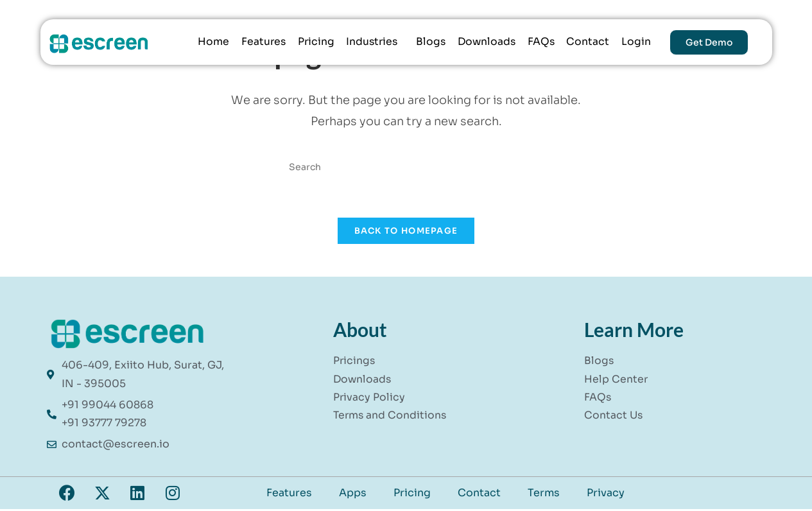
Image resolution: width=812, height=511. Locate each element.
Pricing (313, 42)
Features (260, 42)
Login (636, 42)
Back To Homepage (406, 232)
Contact (588, 42)
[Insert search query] (406, 167)
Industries (370, 42)
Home (210, 42)
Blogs (430, 42)
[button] (373, 42)
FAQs (541, 42)
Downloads (486, 42)
